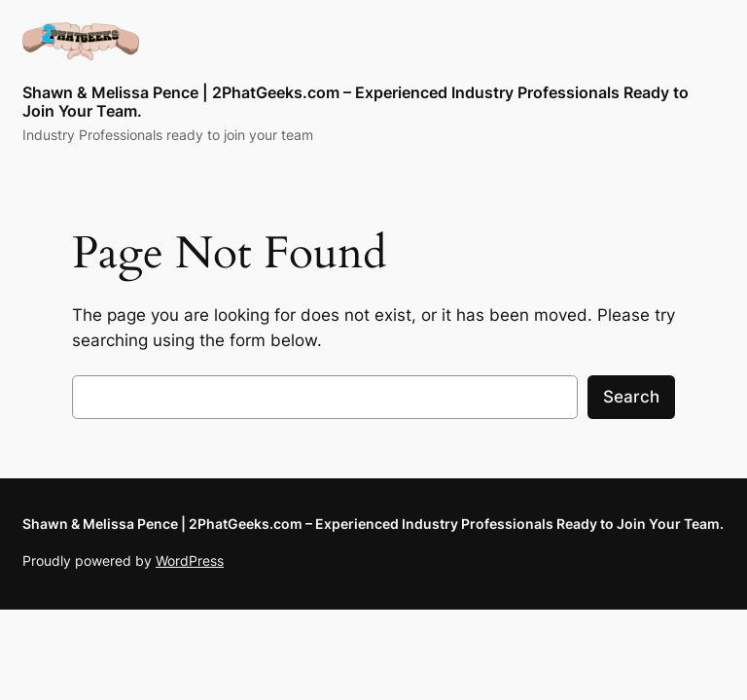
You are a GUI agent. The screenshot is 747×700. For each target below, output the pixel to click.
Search (631, 397)
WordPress (190, 560)
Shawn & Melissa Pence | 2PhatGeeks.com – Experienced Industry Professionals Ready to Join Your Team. (356, 102)
